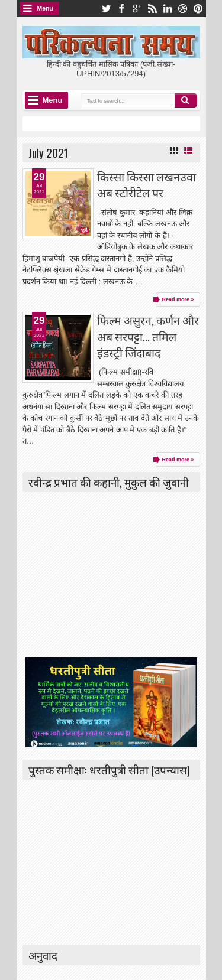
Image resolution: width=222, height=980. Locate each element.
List (188, 151)
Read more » (178, 299)
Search (186, 100)
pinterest (198, 9)
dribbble (183, 9)
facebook (121, 9)
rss (152, 9)
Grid (174, 151)
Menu (45, 9)
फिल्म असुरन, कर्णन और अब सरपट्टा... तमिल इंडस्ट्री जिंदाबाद (148, 336)
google (137, 9)
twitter (106, 9)
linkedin (168, 9)
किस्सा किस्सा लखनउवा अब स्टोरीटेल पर (147, 184)
